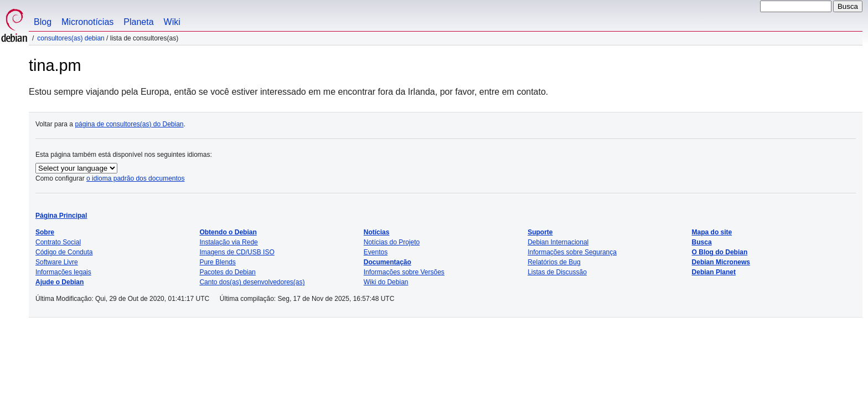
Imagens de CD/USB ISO (237, 252)
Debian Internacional (558, 242)
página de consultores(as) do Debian (129, 124)
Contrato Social (58, 242)
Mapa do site (712, 232)
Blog (43, 22)
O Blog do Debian (720, 252)
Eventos (376, 252)
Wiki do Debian (386, 282)
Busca (702, 242)
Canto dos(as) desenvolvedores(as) (252, 282)
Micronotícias (87, 22)
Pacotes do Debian (227, 272)
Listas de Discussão (557, 272)
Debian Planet (714, 272)
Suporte (540, 232)
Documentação (387, 262)
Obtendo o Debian (228, 232)
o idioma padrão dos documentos (135, 178)
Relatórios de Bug (554, 262)
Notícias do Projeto (392, 242)
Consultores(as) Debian (71, 38)
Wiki (172, 22)
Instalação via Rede (228, 242)
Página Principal (61, 216)
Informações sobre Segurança (572, 252)
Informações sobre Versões (404, 272)
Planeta (138, 22)
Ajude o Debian (60, 282)
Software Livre (57, 262)
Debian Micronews (721, 262)
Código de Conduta (64, 252)
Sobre (45, 232)
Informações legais (63, 272)
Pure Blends (217, 262)
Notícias (377, 232)
